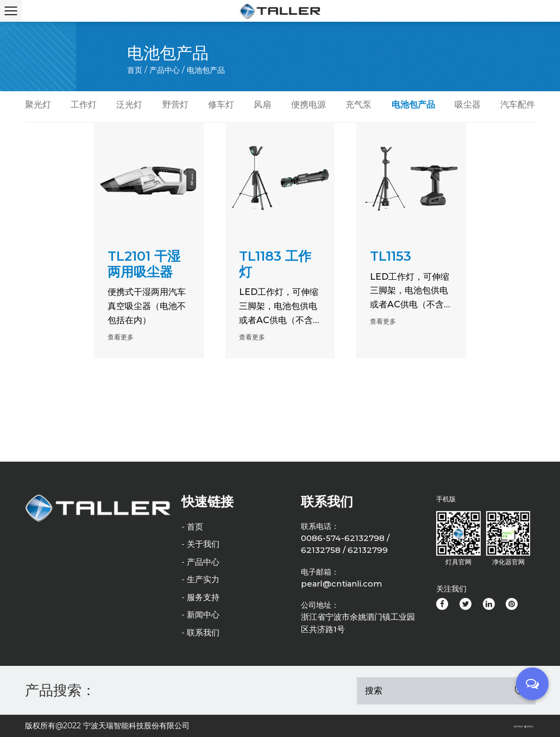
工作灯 (84, 105)
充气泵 (358, 105)
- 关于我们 (200, 544)
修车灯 (221, 105)
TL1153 (391, 256)
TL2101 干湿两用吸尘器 (144, 264)
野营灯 (175, 105)
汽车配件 (518, 105)
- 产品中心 (200, 562)
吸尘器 (468, 105)
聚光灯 (38, 105)
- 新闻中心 (200, 615)
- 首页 (192, 527)
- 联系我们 (200, 632)
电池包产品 (413, 105)
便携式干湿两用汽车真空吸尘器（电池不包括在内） (147, 306)
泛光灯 (129, 105)
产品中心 (165, 70)
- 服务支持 (200, 597)
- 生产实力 (200, 579)
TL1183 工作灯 (275, 264)
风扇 (262, 105)
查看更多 (121, 337)
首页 (135, 70)
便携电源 (309, 105)
